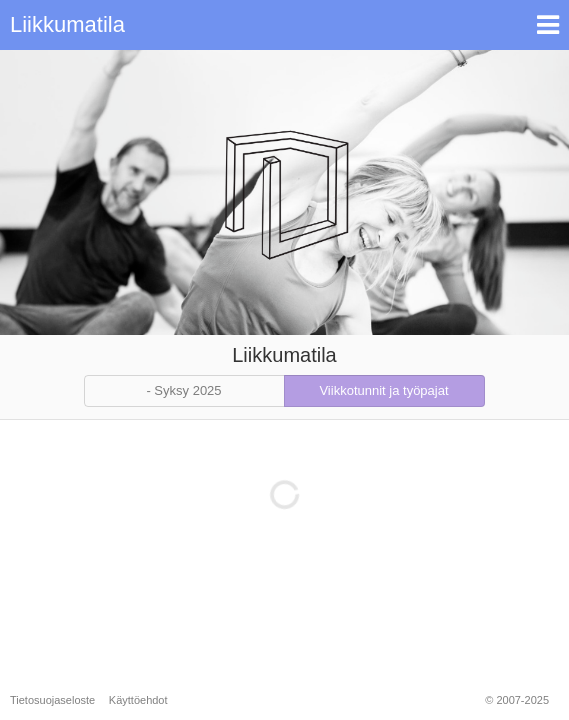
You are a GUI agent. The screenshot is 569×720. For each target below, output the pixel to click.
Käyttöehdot (138, 700)
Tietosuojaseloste (52, 700)
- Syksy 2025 (183, 390)
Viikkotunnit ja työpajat (383, 390)
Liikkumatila (67, 24)
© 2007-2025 (517, 700)
